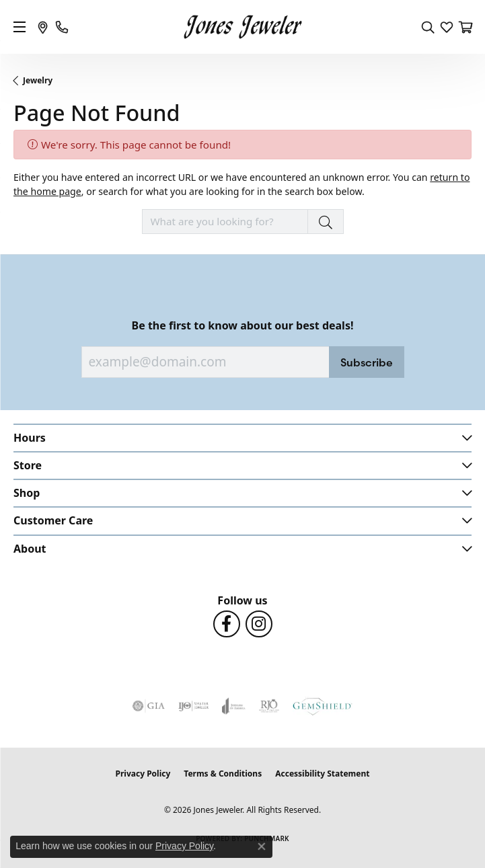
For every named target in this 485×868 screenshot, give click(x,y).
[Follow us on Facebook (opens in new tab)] (227, 624)
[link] (43, 27)
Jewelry (38, 80)
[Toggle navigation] (20, 27)
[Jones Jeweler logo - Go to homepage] (242, 27)
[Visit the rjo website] (269, 706)
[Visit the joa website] (234, 706)
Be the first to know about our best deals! (243, 326)
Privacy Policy (143, 774)
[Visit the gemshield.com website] (322, 706)
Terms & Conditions (223, 774)
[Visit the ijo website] (193, 706)
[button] (428, 27)
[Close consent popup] (262, 846)
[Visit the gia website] (149, 706)
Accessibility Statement (322, 774)
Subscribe (367, 362)
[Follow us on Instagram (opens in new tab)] (259, 624)
